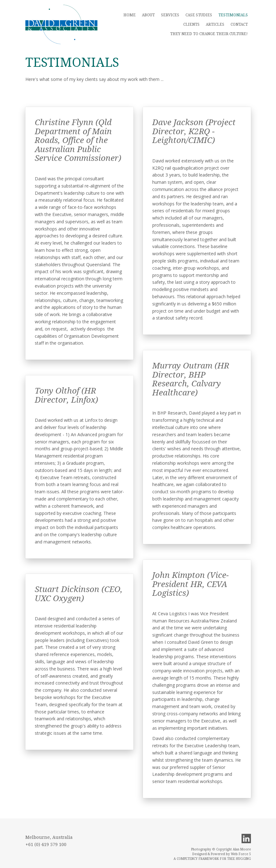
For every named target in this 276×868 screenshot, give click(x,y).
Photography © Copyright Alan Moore (221, 849)
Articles (215, 24)
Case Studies (199, 15)
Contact (239, 24)
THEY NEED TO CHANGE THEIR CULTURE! (209, 34)
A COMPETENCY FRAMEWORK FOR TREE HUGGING (212, 859)
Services (170, 15)
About (148, 15)
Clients (191, 24)
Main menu (61, 24)
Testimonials (233, 15)
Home (130, 15)
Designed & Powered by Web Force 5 (222, 854)
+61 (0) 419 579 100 (46, 844)
